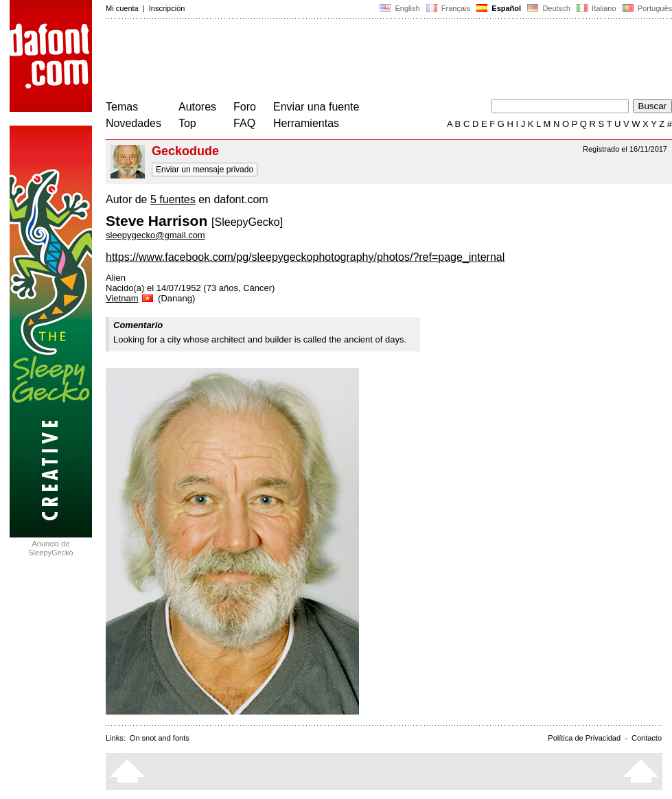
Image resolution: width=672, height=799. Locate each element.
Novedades (134, 123)
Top (187, 123)
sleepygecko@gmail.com (155, 235)
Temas (122, 107)
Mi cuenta (122, 8)
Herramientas (306, 123)
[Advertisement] (356, 60)
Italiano (596, 8)
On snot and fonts (160, 738)
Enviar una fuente (316, 107)
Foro (245, 107)
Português (646, 8)
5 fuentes (173, 199)
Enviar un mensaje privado (205, 170)
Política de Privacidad (584, 738)
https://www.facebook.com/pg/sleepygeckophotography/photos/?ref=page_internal (305, 257)
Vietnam (130, 298)
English (399, 8)
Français (448, 8)
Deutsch (549, 8)
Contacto (647, 738)
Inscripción (167, 8)
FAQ (244, 123)
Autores (197, 107)
